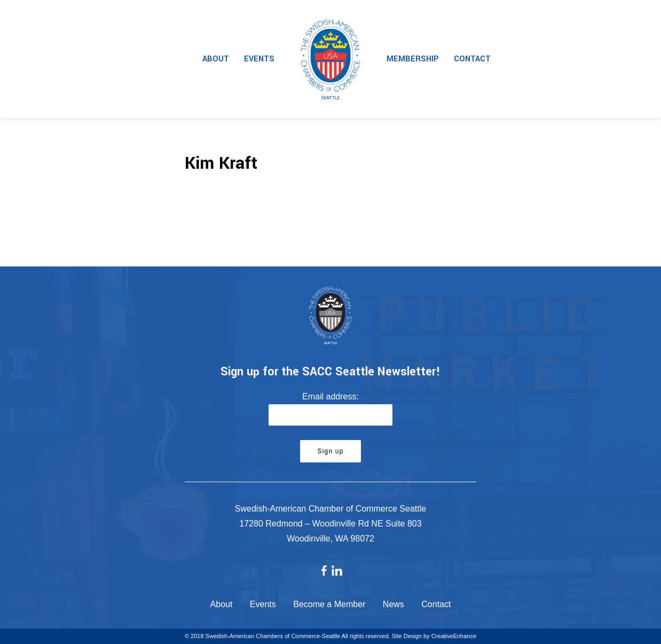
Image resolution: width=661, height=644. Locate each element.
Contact (472, 59)
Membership (413, 59)
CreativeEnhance (454, 636)
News (394, 604)
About (216, 59)
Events (259, 59)
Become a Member (329, 604)
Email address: (330, 396)
